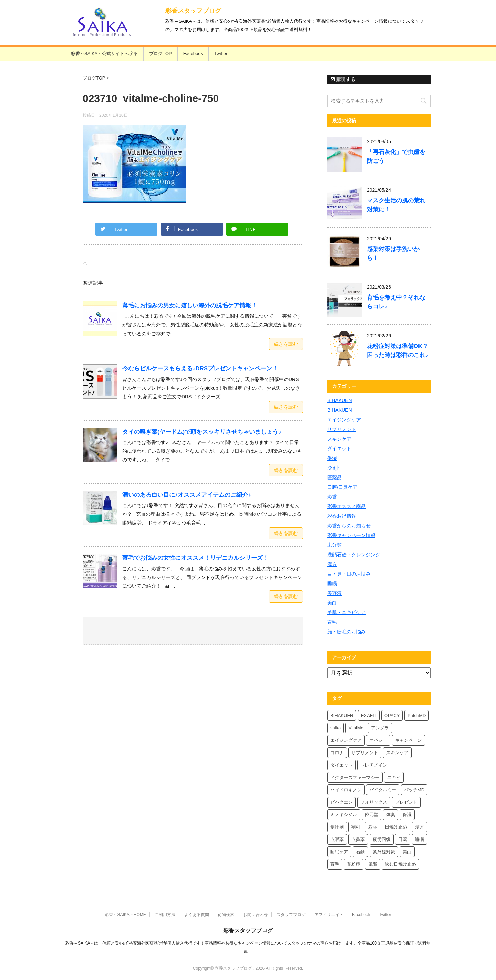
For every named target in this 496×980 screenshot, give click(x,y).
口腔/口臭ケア (342, 487)
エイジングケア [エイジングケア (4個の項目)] (346, 740)
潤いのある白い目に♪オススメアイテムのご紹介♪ (187, 495)
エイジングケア (344, 420)
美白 (332, 603)
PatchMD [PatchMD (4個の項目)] (417, 715)
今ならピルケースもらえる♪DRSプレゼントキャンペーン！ (200, 368)
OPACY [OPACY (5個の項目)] (392, 715)
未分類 (334, 545)
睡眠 (332, 583)
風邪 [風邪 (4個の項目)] (373, 864)
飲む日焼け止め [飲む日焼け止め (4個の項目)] (400, 864)
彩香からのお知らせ (349, 526)
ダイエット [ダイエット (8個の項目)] (342, 765)
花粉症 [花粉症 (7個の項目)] (354, 864)
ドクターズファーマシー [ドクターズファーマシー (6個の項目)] (355, 777)
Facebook (193, 54)
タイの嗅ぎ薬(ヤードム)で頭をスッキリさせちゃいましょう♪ (202, 432)
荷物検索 (226, 915)
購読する (343, 79)
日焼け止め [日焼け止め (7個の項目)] (396, 827)
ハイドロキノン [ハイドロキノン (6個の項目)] (346, 790)
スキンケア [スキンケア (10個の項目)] (397, 753)
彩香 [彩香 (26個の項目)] (373, 827)
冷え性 (334, 468)
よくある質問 (197, 915)
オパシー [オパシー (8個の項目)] (378, 740)
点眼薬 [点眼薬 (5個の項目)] (337, 839)
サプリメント (342, 429)
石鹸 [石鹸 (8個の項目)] (360, 852)
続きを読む (286, 344)
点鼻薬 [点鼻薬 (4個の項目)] (358, 839)
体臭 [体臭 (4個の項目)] (391, 815)
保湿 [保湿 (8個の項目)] (407, 815)
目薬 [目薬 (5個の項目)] (403, 839)
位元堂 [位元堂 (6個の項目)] (371, 815)
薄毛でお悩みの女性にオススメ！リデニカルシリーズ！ (195, 558)
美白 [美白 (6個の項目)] (407, 852)
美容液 (334, 593)
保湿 (332, 458)
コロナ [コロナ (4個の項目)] (337, 753)
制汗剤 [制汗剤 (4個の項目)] (337, 827)
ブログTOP (161, 54)
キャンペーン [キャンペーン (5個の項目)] (409, 740)
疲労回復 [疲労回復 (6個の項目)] (382, 839)
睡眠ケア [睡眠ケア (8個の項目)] (339, 852)
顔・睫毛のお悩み (347, 632)
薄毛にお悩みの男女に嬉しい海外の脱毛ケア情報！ (190, 305)
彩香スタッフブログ (193, 11)
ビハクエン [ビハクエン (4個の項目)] (342, 802)
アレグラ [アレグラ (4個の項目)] (380, 728)
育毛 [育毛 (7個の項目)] (335, 864)
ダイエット (339, 449)
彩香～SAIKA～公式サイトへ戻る (104, 54)
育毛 (332, 622)
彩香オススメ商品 (347, 506)
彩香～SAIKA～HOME (125, 915)
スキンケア (339, 439)
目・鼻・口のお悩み (349, 574)
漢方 (332, 564)
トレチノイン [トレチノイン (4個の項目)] (374, 765)
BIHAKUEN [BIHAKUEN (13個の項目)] (342, 715)
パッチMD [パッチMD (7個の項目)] (414, 790)
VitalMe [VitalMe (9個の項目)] (356, 728)
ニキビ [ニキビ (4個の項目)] (394, 777)
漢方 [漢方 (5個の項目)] (420, 827)
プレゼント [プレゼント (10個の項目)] (406, 802)
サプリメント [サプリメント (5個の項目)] (365, 753)
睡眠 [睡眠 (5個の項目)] (420, 839)
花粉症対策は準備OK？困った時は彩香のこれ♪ (397, 351)
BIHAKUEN (340, 400)
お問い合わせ (256, 915)
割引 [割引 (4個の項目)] (356, 827)
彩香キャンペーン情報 (351, 535)
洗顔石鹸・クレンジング (354, 555)
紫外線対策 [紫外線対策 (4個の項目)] (384, 852)
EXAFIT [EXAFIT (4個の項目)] (369, 715)
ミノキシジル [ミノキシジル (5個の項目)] (344, 815)
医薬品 (334, 477)
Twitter (221, 54)
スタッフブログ (291, 915)
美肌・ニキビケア (347, 612)
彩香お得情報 (342, 516)
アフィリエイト (329, 915)
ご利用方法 (165, 915)
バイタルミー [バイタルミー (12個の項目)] (383, 790)
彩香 (332, 497)
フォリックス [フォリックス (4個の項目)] (374, 802)
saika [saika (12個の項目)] (335, 728)
